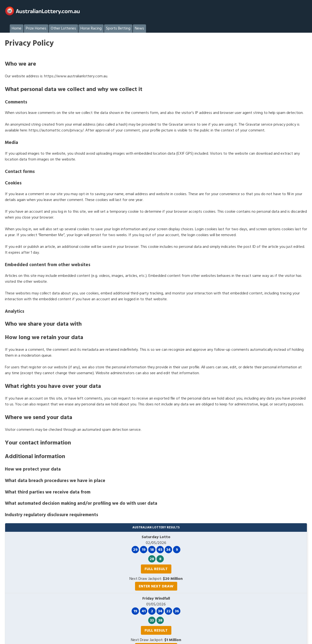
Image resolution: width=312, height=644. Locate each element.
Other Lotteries (63, 29)
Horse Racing (91, 29)
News (139, 29)
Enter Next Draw (156, 586)
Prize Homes (36, 29)
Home (17, 29)
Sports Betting (118, 29)
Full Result (156, 569)
